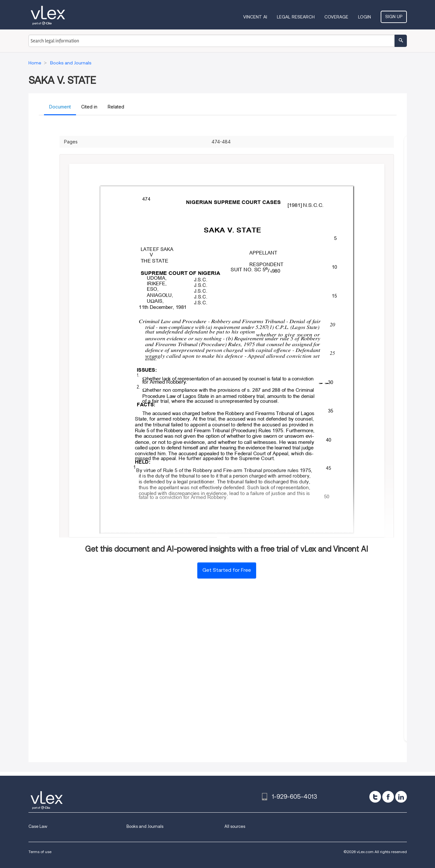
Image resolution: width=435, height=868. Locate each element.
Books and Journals (145, 826)
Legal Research (296, 17)
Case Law (38, 826)
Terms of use (40, 852)
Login (364, 17)
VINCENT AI (255, 17)
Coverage (336, 17)
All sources (235, 826)
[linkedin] (401, 797)
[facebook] (388, 797)
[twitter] (375, 797)
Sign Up (394, 17)
